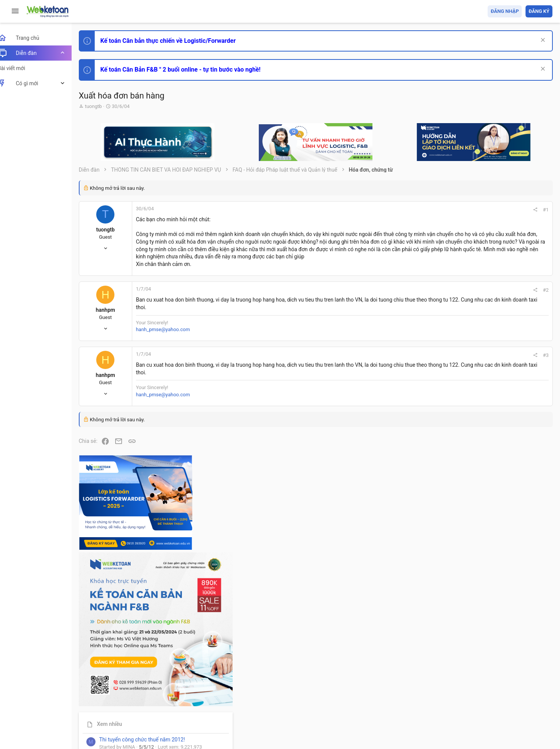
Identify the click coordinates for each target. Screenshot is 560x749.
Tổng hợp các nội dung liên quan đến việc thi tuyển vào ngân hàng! (510, 516)
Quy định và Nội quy (425, 700)
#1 (443, 210)
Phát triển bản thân (499, 418)
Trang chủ (520, 700)
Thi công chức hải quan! (506, 432)
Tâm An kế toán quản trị (493, 626)
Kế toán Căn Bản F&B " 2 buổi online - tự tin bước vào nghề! (189, 70)
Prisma (97, 700)
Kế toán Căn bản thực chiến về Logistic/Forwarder (176, 41)
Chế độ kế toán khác (500, 544)
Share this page (505, 669)
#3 (443, 363)
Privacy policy (467, 700)
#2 (443, 298)
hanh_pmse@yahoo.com (171, 337)
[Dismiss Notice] (542, 41)
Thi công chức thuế (499, 586)
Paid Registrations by (149, 725)
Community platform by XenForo (153, 719)
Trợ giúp (495, 700)
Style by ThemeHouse (113, 732)
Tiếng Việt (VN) (134, 700)
